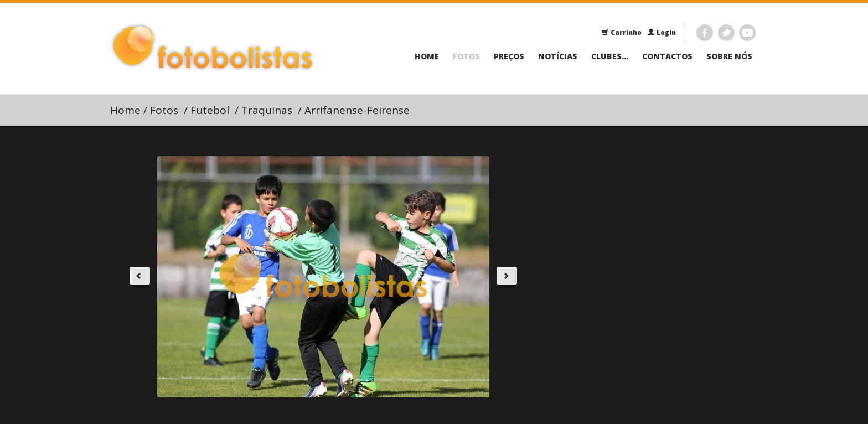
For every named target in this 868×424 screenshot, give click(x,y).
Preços (509, 56)
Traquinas (267, 110)
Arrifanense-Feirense (357, 110)
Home (427, 56)
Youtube (747, 33)
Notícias (558, 56)
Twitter (726, 33)
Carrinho (621, 32)
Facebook (705, 33)
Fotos (466, 56)
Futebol (210, 110)
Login (662, 32)
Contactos (667, 56)
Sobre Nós (729, 56)
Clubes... (610, 56)
